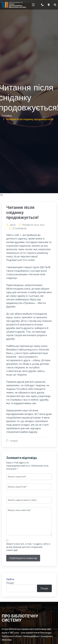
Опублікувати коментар (23, 558)
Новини (14, 441)
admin (13, 225)
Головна (7, 116)
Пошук (10, 583)
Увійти (10, 580)
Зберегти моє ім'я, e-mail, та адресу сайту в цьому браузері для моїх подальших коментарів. (28, 547)
